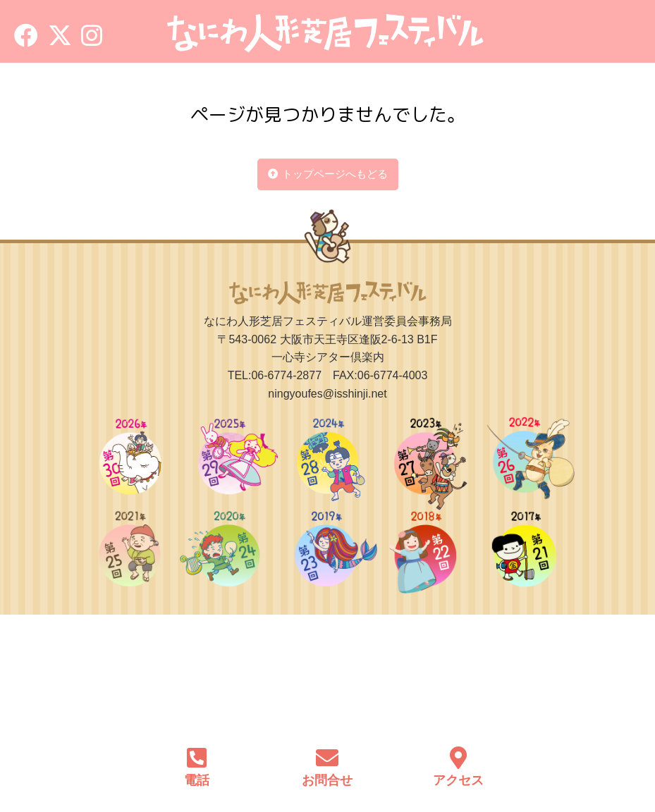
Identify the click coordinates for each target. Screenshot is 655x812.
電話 (197, 780)
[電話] (197, 751)
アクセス (458, 780)
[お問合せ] (327, 751)
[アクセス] (458, 751)
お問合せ (327, 780)
